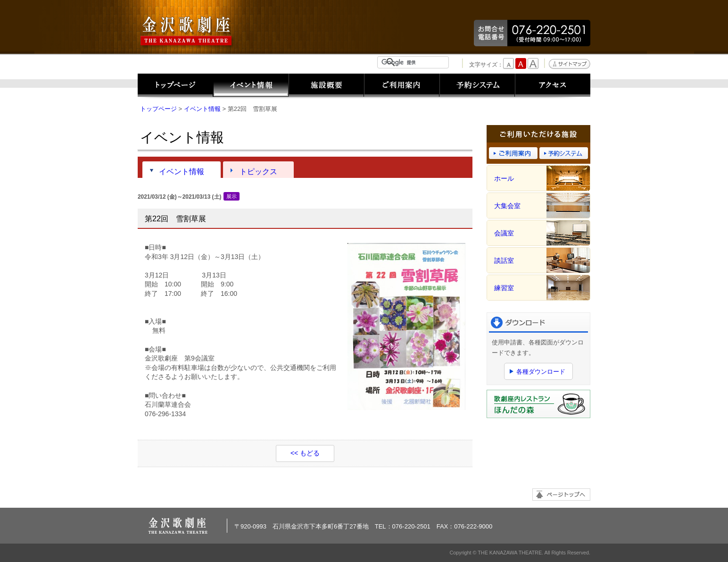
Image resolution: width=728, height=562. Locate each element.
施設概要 (326, 86)
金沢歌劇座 (187, 32)
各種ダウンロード (541, 372)
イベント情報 (251, 86)
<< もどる (305, 453)
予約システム (477, 86)
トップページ (175, 86)
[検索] (415, 62)
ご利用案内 (402, 86)
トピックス (258, 171)
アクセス (553, 86)
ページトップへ (561, 495)
